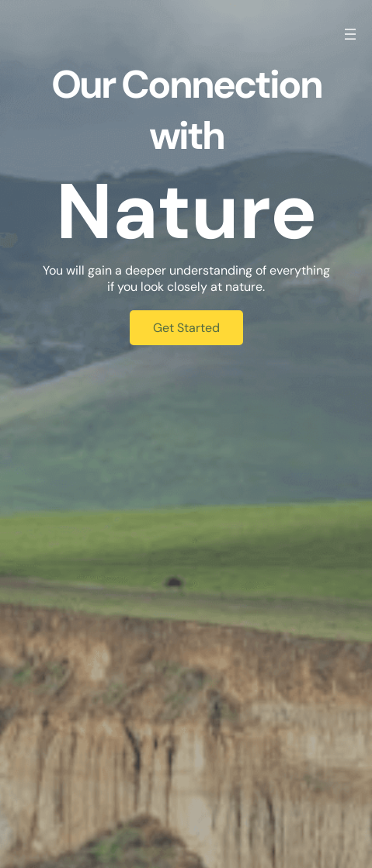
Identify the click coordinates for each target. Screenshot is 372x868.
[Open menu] (350, 34)
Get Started (186, 328)
